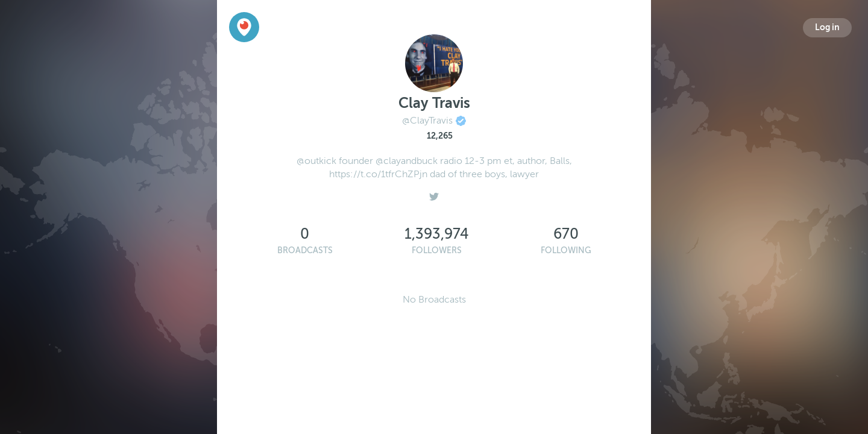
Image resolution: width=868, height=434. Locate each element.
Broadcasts (305, 250)
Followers (437, 250)
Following (566, 250)
